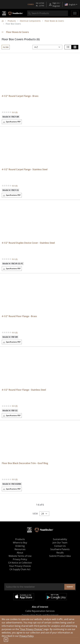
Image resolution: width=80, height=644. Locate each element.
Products (12, 21)
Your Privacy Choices (20, 566)
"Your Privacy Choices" (31, 629)
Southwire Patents (60, 549)
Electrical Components (30, 21)
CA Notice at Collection (20, 563)
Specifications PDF (12, 122)
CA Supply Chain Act (20, 569)
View (35, 514)
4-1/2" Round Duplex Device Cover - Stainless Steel (28, 243)
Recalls (60, 553)
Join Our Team (60, 543)
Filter (6, 47)
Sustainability (60, 539)
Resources (20, 549)
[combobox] (48, 13)
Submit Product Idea (60, 556)
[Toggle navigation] (75, 13)
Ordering (20, 546)
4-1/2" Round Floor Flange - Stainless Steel (24, 390)
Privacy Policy (26, 636)
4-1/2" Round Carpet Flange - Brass (20, 96)
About (20, 553)
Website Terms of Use (20, 556)
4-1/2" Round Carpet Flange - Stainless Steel (25, 169)
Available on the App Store (24, 597)
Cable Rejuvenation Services (40, 611)
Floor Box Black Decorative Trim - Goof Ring (25, 463)
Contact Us (60, 546)
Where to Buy (20, 543)
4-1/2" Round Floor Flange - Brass (19, 316)
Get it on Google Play (56, 597)
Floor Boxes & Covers (54, 21)
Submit (70, 587)
